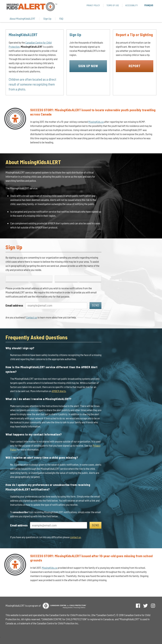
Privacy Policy (93, 5)
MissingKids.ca (96, 122)
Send (96, 305)
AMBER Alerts (59, 391)
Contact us (32, 317)
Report (135, 66)
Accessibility (132, 5)
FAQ (61, 19)
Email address (14, 305)
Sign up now (88, 66)
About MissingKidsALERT (22, 19)
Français (149, 5)
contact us (75, 537)
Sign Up (47, 19)
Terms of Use (113, 5)
